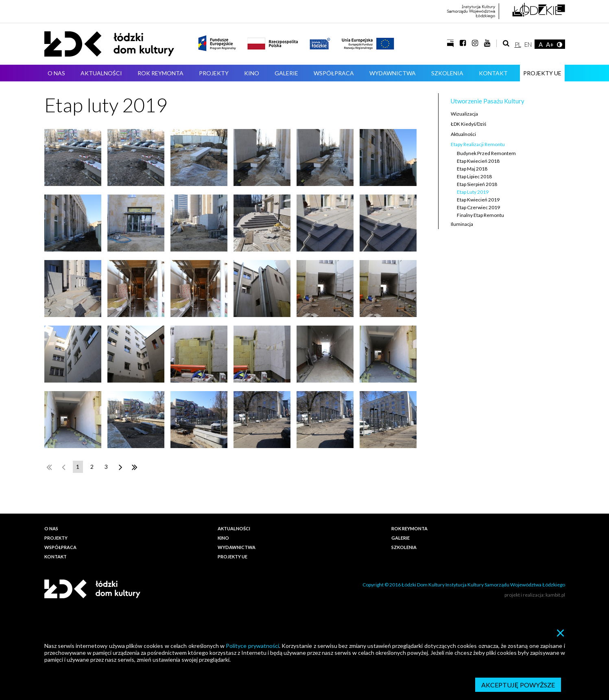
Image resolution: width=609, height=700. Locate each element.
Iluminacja (462, 224)
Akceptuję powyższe (518, 685)
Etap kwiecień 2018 (478, 161)
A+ (550, 44)
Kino (252, 73)
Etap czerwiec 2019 (478, 207)
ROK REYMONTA (160, 73)
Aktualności (101, 73)
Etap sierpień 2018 (477, 184)
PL (518, 44)
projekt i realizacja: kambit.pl (535, 595)
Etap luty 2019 (473, 192)
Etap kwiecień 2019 (478, 200)
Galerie (286, 73)
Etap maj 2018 (472, 169)
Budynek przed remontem (486, 153)
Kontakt (493, 73)
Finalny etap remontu (480, 215)
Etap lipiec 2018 (474, 176)
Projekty (214, 73)
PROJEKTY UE (542, 73)
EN (528, 44)
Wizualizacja (464, 114)
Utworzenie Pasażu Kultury (488, 101)
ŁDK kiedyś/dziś (468, 124)
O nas (56, 73)
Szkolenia (447, 73)
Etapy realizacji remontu (478, 144)
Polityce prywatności (252, 646)
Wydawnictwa (393, 73)
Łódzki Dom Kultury (109, 44)
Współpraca (334, 73)
